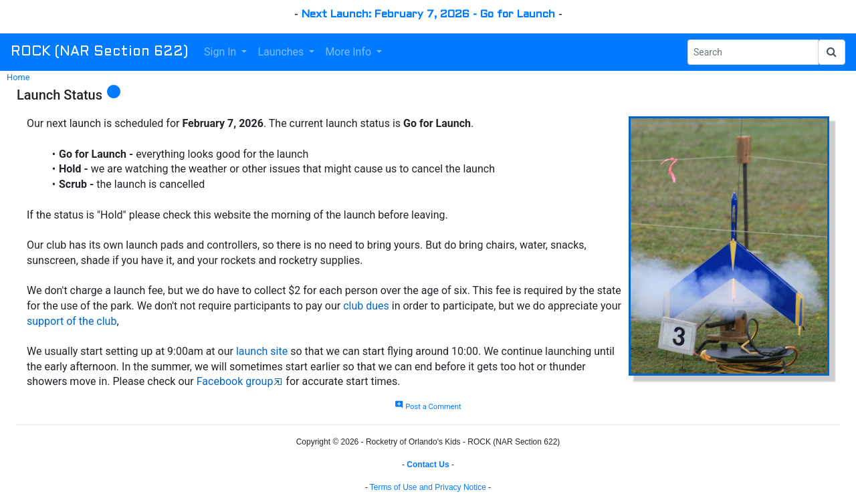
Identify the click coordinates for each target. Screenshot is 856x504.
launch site (262, 351)
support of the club (72, 321)
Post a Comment (428, 407)
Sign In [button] (221, 52)
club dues (366, 306)
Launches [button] (282, 52)
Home (18, 77)
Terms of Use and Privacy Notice (428, 487)
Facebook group (235, 381)
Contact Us (428, 465)
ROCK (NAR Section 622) (99, 52)
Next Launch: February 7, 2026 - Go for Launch (428, 14)
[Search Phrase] (753, 52)
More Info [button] (349, 52)
